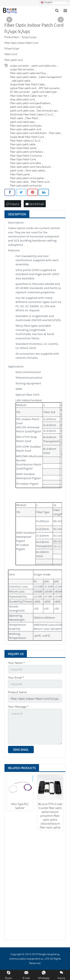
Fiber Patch (32, 118)
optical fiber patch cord (23, 88)
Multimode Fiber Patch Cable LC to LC (32, 114)
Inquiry (13, 204)
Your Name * (16, 663)
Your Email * (16, 677)
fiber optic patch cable (23, 144)
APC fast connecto (49, 88)
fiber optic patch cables (23, 77)
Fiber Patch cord (40, 182)
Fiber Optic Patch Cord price (26, 155)
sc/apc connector (20, 65)
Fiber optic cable (19, 182)
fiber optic (55, 133)
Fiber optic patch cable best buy (28, 73)
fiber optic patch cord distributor (28, 133)
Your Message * (18, 706)
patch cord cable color (44, 65)
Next (61, 20)
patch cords (17, 170)
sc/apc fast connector (22, 69)
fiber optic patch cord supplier (27, 178)
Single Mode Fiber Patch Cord (27, 137)
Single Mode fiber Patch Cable (27, 84)
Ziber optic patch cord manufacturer (31, 167)
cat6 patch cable (21, 81)
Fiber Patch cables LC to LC (25, 140)
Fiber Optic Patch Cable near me (28, 96)
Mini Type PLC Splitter (20, 806)
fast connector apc (47, 110)
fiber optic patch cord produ (26, 185)
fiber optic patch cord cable (26, 163)
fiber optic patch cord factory (27, 152)
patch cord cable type (45, 92)
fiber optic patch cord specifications (30, 103)
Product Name (17, 692)
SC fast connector (20, 92)
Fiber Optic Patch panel (23, 148)
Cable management (50, 77)
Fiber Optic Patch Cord (23, 159)
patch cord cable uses (22, 110)
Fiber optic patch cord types (26, 125)
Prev (9, 20)
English (47, 2)
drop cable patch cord (22, 99)
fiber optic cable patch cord (26, 129)
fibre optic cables (35, 170)
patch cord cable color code (26, 107)
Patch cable (17, 118)
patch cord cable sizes (22, 122)
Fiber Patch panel (20, 174)
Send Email (35, 204)
